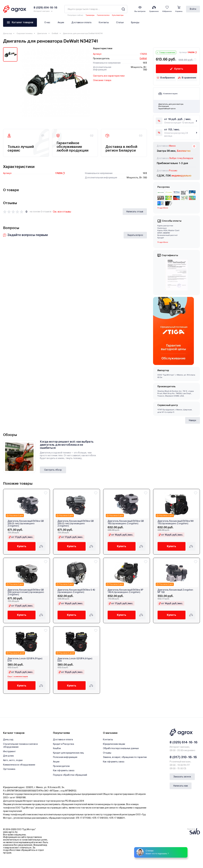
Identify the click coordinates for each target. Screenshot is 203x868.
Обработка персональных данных (121, 748)
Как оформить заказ (64, 770)
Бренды (135, 22)
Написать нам (181, 786)
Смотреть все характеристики (109, 76)
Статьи (120, 22)
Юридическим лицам (114, 744)
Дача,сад (7, 33)
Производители (61, 766)
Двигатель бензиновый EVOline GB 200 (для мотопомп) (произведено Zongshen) (26, 592)
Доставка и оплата (81, 22)
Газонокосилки (103, 15)
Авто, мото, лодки (13, 760)
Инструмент (9, 751)
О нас (47, 22)
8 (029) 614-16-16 (184, 742)
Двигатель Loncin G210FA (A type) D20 (75, 660)
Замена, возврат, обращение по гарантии (125, 757)
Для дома (8, 756)
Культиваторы (118, 15)
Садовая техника (25, 33)
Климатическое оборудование (19, 765)
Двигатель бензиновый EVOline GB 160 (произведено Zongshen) (126, 522)
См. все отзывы (62, 212)
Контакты (104, 22)
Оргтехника (9, 769)
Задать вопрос (135, 235)
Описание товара (102, 80)
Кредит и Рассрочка (64, 744)
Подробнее (163, 208)
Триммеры (90, 15)
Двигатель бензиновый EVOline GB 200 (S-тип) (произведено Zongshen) (26, 523)
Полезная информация (65, 757)
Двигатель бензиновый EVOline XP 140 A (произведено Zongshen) (125, 591)
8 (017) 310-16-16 (183, 757)
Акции (61, 22)
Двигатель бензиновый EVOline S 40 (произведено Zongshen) (76, 591)
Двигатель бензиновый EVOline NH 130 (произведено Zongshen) (176, 522)
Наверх (193, 420)
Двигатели (42, 33)
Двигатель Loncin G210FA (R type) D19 (25, 660)
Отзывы (107, 753)
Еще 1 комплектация (18, 676)
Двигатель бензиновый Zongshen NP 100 (175, 591)
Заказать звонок (182, 777)
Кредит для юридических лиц (68, 753)
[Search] (123, 9)
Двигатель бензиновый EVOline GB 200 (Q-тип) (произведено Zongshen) (76, 523)
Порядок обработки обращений (70, 775)
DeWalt (55, 33)
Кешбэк (57, 748)
